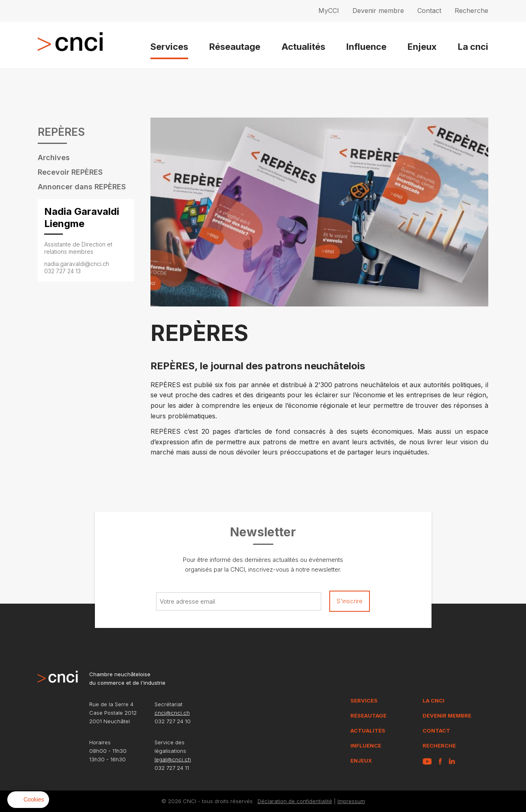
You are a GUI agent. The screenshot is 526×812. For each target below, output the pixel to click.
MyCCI (329, 11)
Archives (54, 157)
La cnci (473, 47)
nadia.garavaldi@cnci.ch (77, 264)
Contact (429, 11)
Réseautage (235, 47)
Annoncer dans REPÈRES (82, 187)
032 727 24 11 (172, 768)
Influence (366, 47)
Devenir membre (378, 11)
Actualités (303, 47)
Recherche (471, 11)
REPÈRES (61, 132)
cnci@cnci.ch (172, 713)
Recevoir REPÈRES (70, 172)
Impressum (351, 801)
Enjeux (422, 47)
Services (169, 47)
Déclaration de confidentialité (295, 801)
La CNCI (434, 701)
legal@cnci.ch (173, 759)
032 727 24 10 (173, 721)
